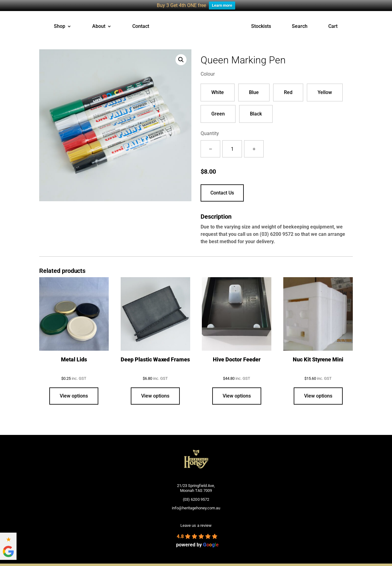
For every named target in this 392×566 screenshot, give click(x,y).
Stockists (261, 26)
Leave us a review (196, 525)
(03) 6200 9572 (277, 234)
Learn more (222, 5)
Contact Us (222, 192)
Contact (141, 26)
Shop (60, 26)
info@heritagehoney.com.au (196, 507)
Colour (208, 73)
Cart (333, 26)
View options (74, 395)
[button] (181, 59)
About (99, 26)
